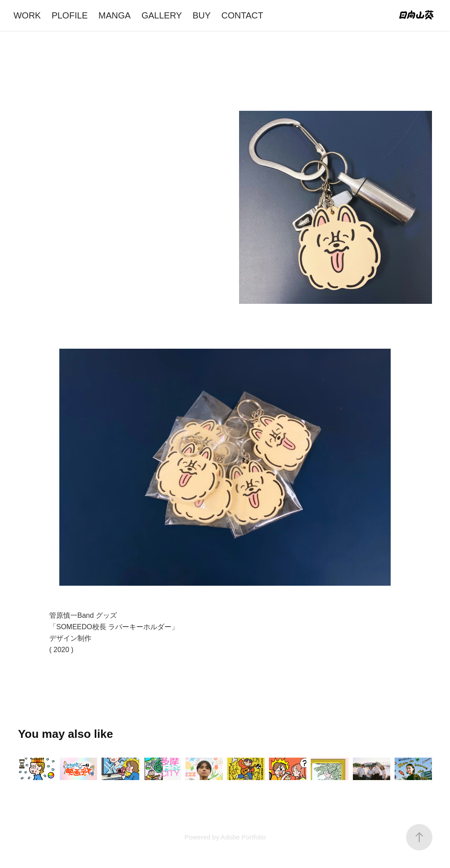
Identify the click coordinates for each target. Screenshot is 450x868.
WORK (27, 15)
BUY (201, 15)
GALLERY (162, 15)
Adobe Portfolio (243, 837)
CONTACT (242, 15)
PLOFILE (69, 15)
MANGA (114, 15)
